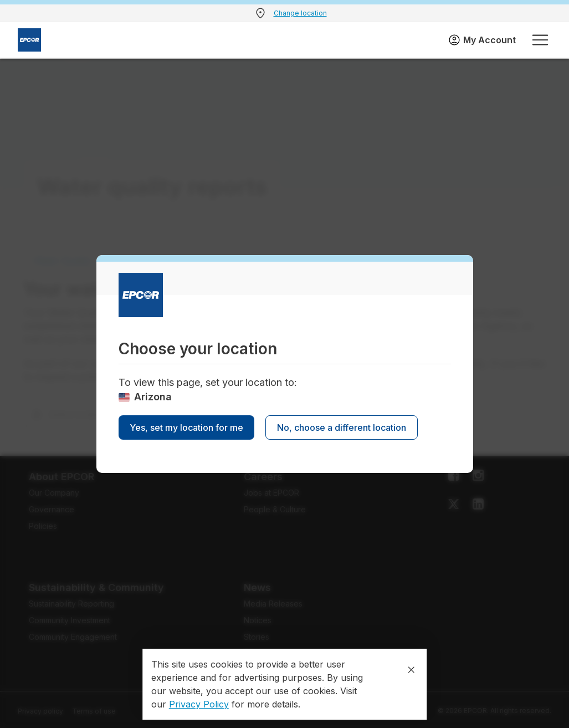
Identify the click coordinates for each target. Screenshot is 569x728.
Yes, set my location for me (186, 427)
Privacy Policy (199, 704)
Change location (300, 13)
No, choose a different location (342, 427)
